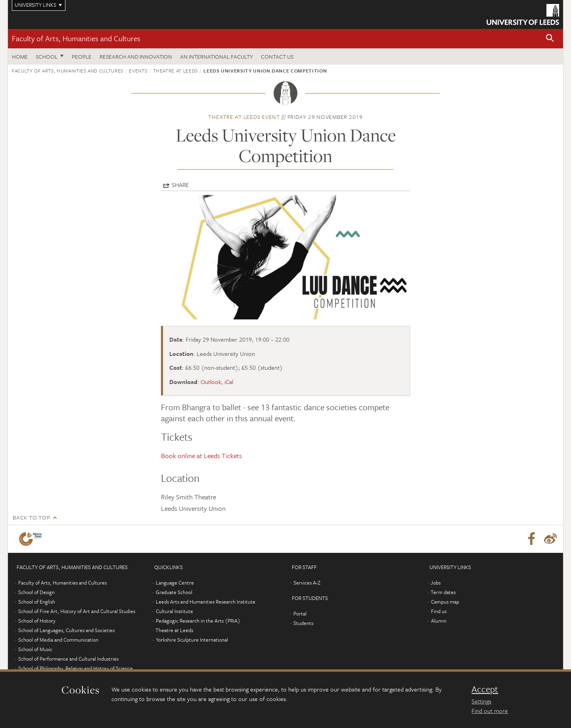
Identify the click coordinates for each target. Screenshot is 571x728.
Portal (300, 613)
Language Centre (175, 583)
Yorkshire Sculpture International (192, 640)
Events (138, 71)
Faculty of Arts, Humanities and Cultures (76, 38)
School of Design (36, 592)
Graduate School (174, 592)
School (47, 56)
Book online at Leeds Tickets (201, 456)
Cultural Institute (174, 611)
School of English (37, 602)
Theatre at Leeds (175, 71)
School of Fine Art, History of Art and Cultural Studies (77, 611)
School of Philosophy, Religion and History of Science (76, 668)
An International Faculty (217, 56)
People (82, 56)
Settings (481, 701)
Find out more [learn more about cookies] (490, 711)
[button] (550, 39)
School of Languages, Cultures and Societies (66, 630)
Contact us (277, 56)
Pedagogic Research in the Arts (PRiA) (198, 621)
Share (180, 185)
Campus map (445, 602)
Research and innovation (136, 56)
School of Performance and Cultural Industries (68, 659)
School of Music (35, 649)
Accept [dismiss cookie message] (485, 689)
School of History (37, 621)
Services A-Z (307, 583)
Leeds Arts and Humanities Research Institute (206, 602)
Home (20, 56)
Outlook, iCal (217, 382)
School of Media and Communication (58, 640)
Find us (439, 611)
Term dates (443, 592)
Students (303, 623)
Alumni (439, 621)
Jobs (436, 583)
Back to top (31, 517)
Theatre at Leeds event (244, 117)
